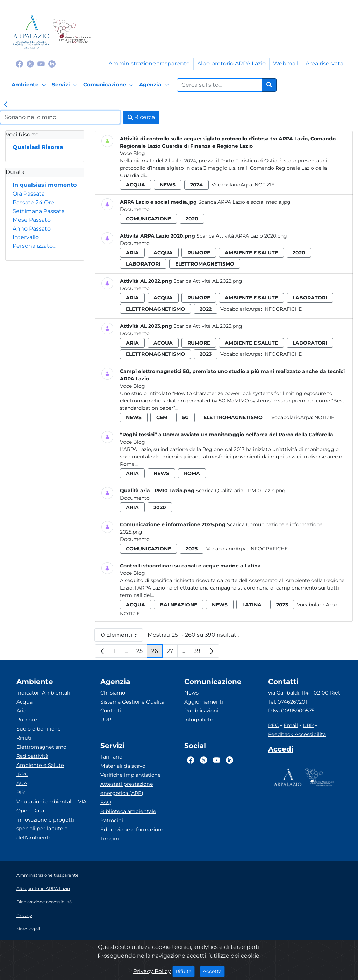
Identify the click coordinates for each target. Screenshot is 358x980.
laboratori (143, 264)
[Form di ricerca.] (220, 85)
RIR (21, 792)
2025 (192, 549)
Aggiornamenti (204, 702)
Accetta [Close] (214, 971)
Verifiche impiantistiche (131, 775)
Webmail (286, 64)
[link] (6, 105)
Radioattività (32, 756)
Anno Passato (32, 229)
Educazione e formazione (133, 830)
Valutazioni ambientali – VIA (51, 802)
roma (192, 473)
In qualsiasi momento (45, 185)
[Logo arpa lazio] (31, 32)
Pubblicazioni (201, 711)
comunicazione (148, 219)
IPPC (22, 774)
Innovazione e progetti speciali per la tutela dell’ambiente (45, 829)
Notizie (264, 185)
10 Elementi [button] (121, 637)
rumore (199, 253)
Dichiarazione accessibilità (44, 902)
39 (199, 653)
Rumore (27, 720)
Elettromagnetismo (41, 747)
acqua (135, 185)
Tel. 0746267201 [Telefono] (288, 702)
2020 (192, 219)
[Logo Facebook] (19, 64)
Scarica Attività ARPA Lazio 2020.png (242, 236)
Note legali (28, 929)
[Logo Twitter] (30, 64)
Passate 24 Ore (33, 202)
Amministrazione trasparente (149, 64)
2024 (196, 185)
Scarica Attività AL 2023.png (208, 326)
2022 (206, 309)
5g (185, 417)
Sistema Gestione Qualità (132, 702)
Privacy (24, 915)
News (191, 693)
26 (157, 653)
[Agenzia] (155, 85)
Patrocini (112, 820)
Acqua (24, 702)
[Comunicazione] (109, 85)
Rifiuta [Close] (185, 971)
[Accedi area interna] (281, 750)
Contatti (111, 711)
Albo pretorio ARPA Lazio (231, 64)
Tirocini (110, 839)
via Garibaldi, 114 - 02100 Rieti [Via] (305, 693)
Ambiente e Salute (40, 765)
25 (142, 653)
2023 (206, 354)
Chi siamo (113, 693)
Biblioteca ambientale (128, 811)
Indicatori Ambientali (43, 693)
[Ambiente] (30, 85)
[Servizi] (66, 85)
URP (106, 720)
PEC (273, 725)
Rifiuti (24, 738)
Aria (21, 711)
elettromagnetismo (205, 264)
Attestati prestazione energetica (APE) (127, 789)
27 (172, 653)
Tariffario (111, 757)
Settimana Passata (39, 211)
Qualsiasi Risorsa (38, 147)
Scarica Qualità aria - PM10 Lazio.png (241, 491)
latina (252, 605)
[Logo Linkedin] (52, 64)
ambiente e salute (251, 253)
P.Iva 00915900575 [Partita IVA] (291, 711)
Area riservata (324, 64)
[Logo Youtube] (41, 64)
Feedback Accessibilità (297, 734)
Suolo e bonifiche (39, 729)
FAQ (106, 802)
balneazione (178, 605)
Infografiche (282, 309)
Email (291, 725)
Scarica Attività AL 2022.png (208, 281)
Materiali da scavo (123, 766)
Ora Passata (29, 194)
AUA (22, 783)
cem (162, 417)
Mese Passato (32, 220)
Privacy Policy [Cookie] (152, 971)
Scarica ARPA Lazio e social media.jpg (244, 202)
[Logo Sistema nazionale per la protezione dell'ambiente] (71, 32)
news (168, 185)
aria (132, 253)
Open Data (30, 811)
